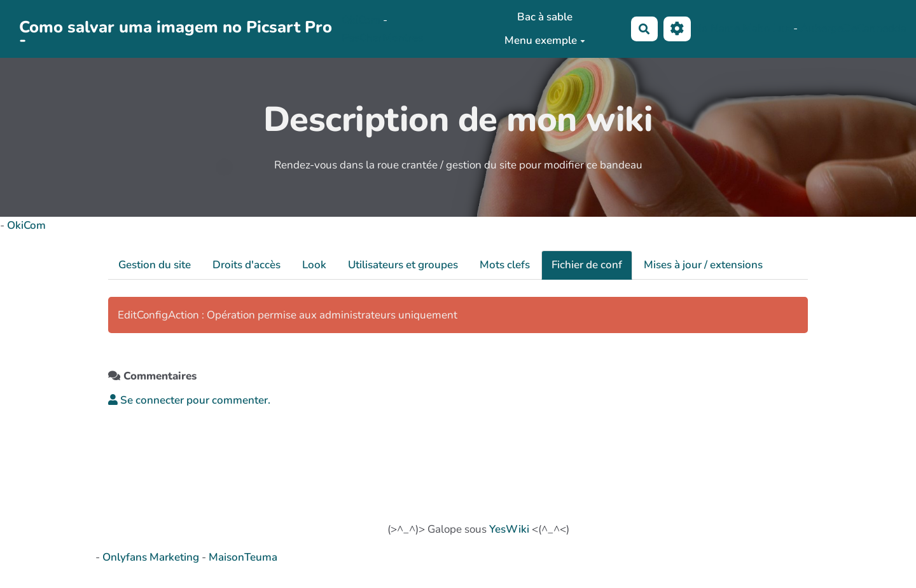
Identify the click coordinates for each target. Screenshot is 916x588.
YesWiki (509, 529)
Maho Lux (767, 28)
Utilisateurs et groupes (403, 265)
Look (314, 265)
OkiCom (362, 20)
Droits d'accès (246, 265)
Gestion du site (155, 265)
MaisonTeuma (243, 557)
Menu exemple (545, 40)
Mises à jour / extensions (703, 265)
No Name (717, 28)
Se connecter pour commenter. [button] (189, 400)
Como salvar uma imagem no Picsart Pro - (176, 30)
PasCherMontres (382, 38)
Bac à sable (545, 17)
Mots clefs (505, 265)
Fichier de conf (587, 265)
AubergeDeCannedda (853, 28)
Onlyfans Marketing (152, 557)
